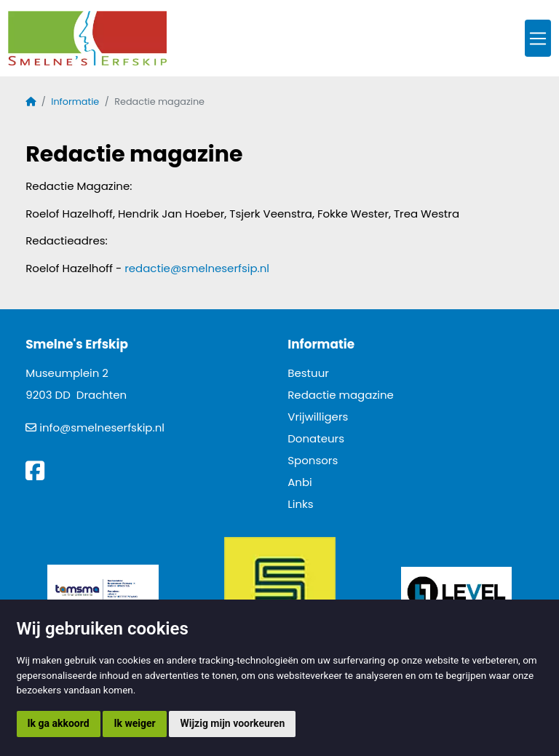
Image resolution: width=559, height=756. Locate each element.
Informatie (75, 102)
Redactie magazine (341, 395)
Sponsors (313, 460)
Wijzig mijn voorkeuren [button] (232, 723)
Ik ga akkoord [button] (59, 723)
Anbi (300, 482)
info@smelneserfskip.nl (102, 427)
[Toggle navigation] (538, 38)
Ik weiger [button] (134, 723)
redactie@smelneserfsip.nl (197, 268)
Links (300, 504)
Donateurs (316, 438)
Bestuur (308, 373)
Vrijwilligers (318, 417)
